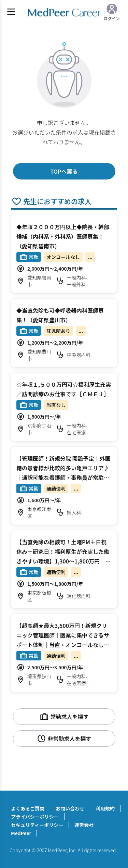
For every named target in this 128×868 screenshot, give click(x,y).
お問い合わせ (70, 808)
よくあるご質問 (28, 808)
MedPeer (21, 833)
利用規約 (105, 808)
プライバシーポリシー (35, 817)
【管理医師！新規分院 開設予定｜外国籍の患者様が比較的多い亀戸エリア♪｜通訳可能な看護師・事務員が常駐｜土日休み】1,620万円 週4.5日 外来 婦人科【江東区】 (66, 478)
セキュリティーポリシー (37, 825)
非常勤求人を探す (64, 739)
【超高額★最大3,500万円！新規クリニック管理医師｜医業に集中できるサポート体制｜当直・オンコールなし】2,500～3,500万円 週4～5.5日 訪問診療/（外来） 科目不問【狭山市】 (64, 645)
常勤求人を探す (64, 717)
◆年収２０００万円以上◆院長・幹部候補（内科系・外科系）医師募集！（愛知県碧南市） (63, 236)
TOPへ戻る (64, 171)
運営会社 (84, 825)
